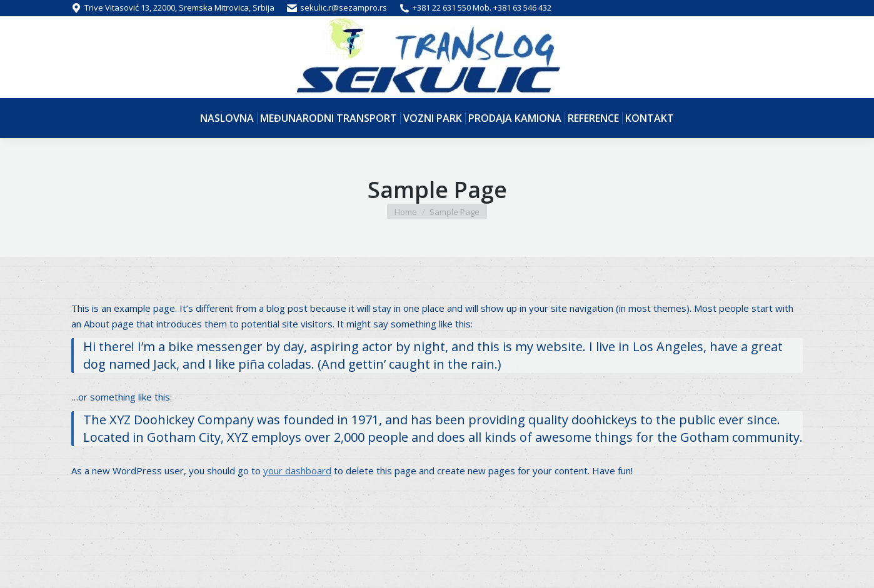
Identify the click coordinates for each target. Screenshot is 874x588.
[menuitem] (227, 118)
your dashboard (297, 471)
